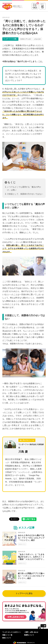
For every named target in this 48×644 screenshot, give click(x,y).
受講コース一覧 (7, 635)
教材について (7, 638)
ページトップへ (42, 626)
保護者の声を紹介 (26, 39)
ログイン (42, 4)
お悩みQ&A (37, 39)
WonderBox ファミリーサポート (7, 6)
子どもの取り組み (35, 5)
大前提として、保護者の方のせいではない (25, 194)
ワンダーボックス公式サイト (12, 632)
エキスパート (22, 544)
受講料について (29, 635)
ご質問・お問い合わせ (31, 632)
